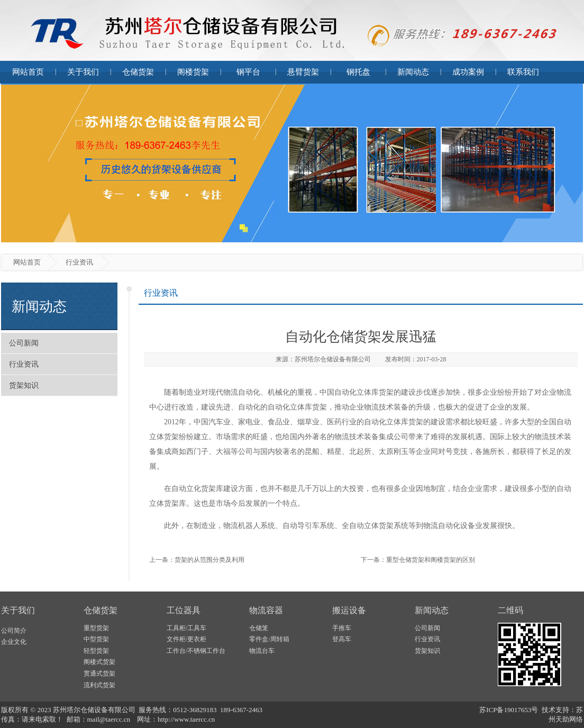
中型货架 (96, 639)
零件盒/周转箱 (269, 639)
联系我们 (523, 72)
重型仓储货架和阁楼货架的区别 (431, 560)
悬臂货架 (303, 72)
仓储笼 (259, 628)
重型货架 (96, 628)
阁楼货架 (193, 72)
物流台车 (262, 651)
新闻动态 (413, 72)
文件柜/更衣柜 (186, 639)
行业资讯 (24, 364)
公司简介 (14, 631)
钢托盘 (358, 72)
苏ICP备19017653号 (509, 710)
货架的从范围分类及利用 (209, 560)
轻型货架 (96, 651)
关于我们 (83, 72)
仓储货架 (138, 72)
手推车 (342, 628)
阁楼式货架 (99, 662)
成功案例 (468, 72)
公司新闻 (24, 343)
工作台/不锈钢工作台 (196, 651)
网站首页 (28, 72)
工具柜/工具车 (186, 628)
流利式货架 (99, 685)
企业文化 (14, 642)
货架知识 (24, 385)
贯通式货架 (99, 674)
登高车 (342, 639)
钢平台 (248, 72)
